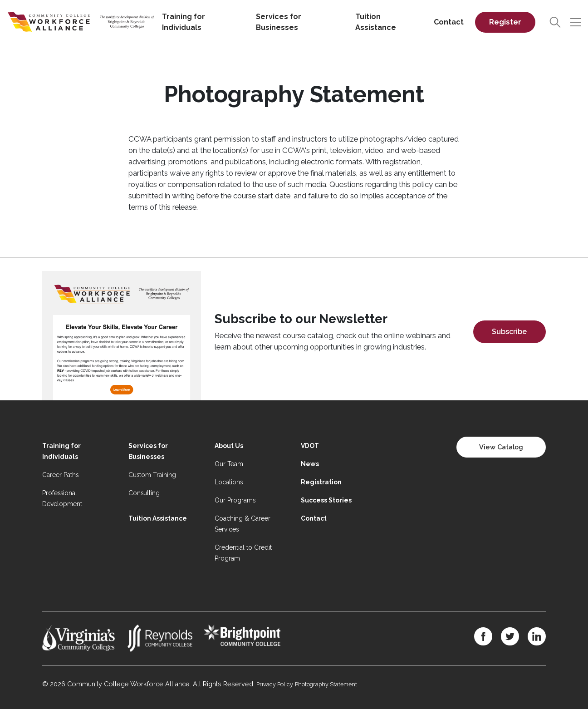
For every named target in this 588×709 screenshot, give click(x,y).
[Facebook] (483, 636)
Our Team (229, 464)
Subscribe (509, 332)
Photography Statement (326, 684)
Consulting (144, 493)
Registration (321, 482)
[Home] (81, 22)
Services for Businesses (279, 22)
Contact (449, 22)
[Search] (555, 22)
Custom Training (152, 475)
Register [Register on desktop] (505, 22)
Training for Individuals (184, 22)
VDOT (310, 446)
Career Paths (60, 475)
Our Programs (235, 500)
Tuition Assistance (376, 22)
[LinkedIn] (537, 636)
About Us (229, 446)
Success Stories (326, 500)
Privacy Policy (275, 684)
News (310, 464)
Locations (229, 482)
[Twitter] (510, 636)
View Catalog (501, 447)
